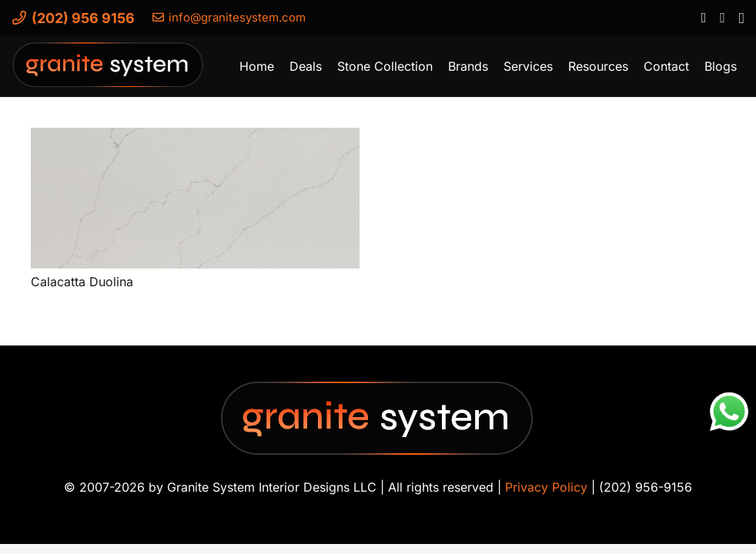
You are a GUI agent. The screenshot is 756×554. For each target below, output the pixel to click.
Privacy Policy (546, 487)
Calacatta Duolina (82, 282)
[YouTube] (722, 17)
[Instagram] (741, 18)
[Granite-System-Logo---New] (109, 70)
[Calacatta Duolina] (195, 198)
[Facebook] (703, 17)
